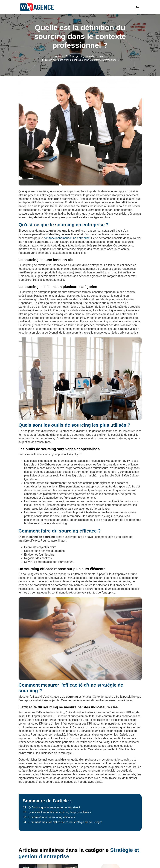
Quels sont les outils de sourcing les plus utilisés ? (57, 812)
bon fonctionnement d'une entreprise (67, 238)
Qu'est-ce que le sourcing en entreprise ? (52, 807)
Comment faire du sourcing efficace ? (49, 817)
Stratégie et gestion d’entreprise (87, 56)
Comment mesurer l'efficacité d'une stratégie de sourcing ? (62, 822)
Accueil (59, 56)
